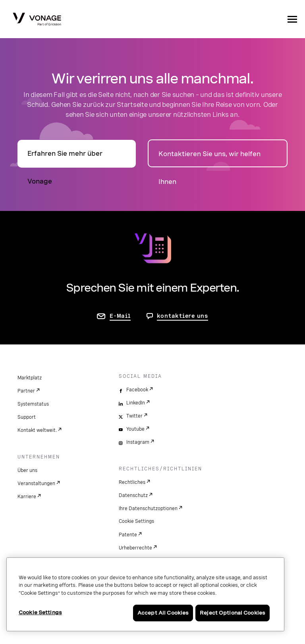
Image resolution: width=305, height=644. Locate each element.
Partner (26, 391)
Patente (128, 535)
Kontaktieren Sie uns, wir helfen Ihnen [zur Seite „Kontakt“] (209, 159)
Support (27, 417)
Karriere (27, 497)
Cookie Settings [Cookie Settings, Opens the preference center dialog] (40, 612)
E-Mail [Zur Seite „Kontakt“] (120, 316)
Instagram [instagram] (138, 442)
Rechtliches (132, 482)
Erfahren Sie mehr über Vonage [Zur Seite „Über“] (65, 159)
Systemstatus (33, 404)
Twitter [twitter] (134, 416)
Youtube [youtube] (135, 429)
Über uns (27, 470)
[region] (145, 594)
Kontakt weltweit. (37, 430)
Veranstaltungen (36, 483)
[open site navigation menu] (292, 19)
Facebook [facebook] (137, 390)
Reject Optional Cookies (233, 613)
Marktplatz (30, 378)
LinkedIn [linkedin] (136, 403)
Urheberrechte (135, 548)
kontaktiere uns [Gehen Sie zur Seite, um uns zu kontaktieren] (182, 316)
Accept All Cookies (163, 613)
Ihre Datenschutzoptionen (148, 509)
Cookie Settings (136, 521)
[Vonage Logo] (37, 20)
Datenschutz (133, 495)
